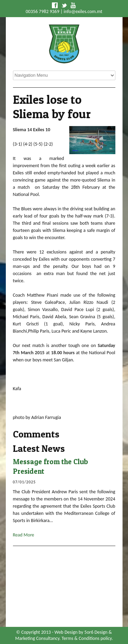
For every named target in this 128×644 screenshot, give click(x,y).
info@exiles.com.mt (83, 11)
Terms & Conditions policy (87, 638)
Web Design (66, 632)
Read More (24, 535)
